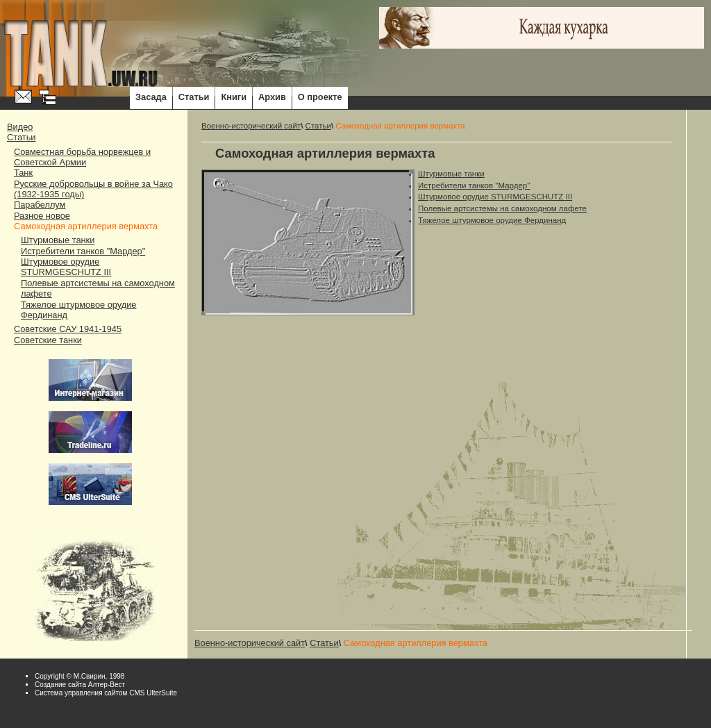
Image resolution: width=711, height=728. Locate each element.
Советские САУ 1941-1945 (68, 329)
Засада (151, 97)
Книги (234, 97)
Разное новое (42, 216)
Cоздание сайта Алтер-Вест (80, 685)
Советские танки (48, 340)
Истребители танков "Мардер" (83, 251)
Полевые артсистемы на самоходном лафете (502, 208)
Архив (272, 97)
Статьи (194, 97)
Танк (23, 173)
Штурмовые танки (58, 240)
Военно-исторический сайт (251, 126)
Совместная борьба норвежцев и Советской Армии (82, 157)
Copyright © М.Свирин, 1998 (80, 676)
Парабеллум (40, 205)
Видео (20, 127)
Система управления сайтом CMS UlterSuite (106, 693)
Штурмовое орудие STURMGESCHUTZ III (66, 267)
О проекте (320, 97)
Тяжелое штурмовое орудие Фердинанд (492, 220)
